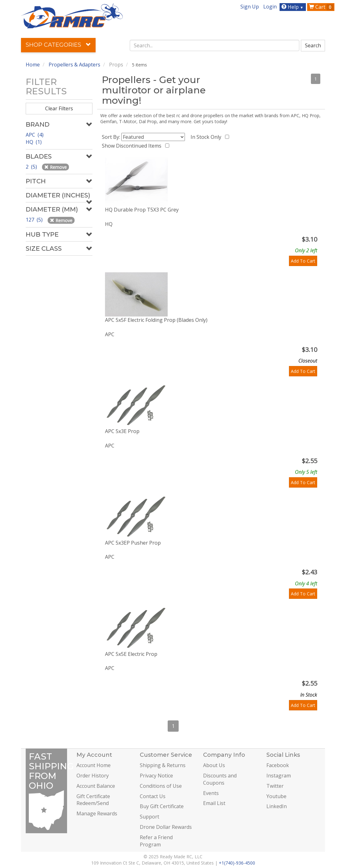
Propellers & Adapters (74, 65)
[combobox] (215, 45)
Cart (321, 7)
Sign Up (250, 7)
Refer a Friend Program (156, 841)
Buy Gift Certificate (162, 806)
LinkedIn (277, 806)
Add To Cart (303, 261)
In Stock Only (207, 137)
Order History (93, 776)
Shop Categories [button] (58, 45)
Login (270, 7)
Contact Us (153, 796)
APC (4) (35, 135)
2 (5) (32, 167)
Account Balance (96, 786)
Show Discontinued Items (133, 146)
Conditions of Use (161, 786)
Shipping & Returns (163, 765)
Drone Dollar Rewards (166, 827)
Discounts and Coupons (220, 779)
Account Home (94, 765)
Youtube (276, 796)
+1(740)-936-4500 (237, 863)
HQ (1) (34, 142)
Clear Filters (59, 108)
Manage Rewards (97, 813)
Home (33, 65)
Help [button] (293, 7)
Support (149, 817)
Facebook (278, 765)
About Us (214, 765)
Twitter (275, 786)
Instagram (279, 776)
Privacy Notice (156, 776)
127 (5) (35, 220)
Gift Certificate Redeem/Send (93, 800)
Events (211, 793)
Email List (214, 803)
